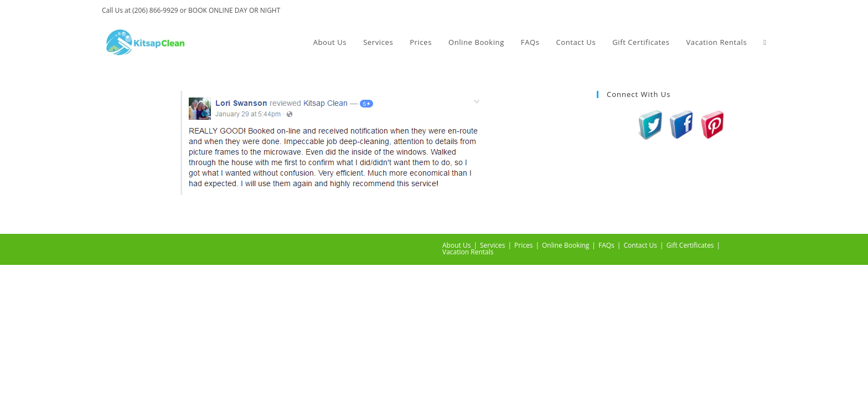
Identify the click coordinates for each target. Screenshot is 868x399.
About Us (456, 245)
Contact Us (640, 245)
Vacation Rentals (468, 252)
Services (492, 245)
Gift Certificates (690, 245)
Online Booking (565, 245)
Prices (523, 245)
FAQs (606, 245)
